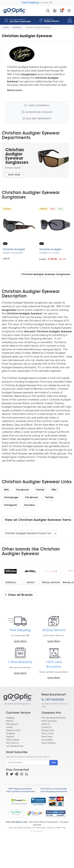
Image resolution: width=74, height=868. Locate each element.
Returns (10, 721)
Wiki (6, 490)
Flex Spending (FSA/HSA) (53, 718)
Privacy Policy (48, 730)
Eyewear (17, 27)
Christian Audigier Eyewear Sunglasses (46, 275)
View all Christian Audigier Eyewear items (38, 520)
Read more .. (16, 90)
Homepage (11, 498)
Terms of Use (48, 734)
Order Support (13, 740)
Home (6, 27)
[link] (38, 801)
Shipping (10, 718)
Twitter (40, 490)
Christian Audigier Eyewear (38, 27)
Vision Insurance (49, 721)
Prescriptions (12, 724)
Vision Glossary (49, 743)
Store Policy (47, 737)
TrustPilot (16, 813)
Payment (10, 737)
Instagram (11, 505)
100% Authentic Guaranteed (20, 792)
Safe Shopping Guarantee (54, 792)
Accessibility (47, 740)
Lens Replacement (15, 746)
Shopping (10, 734)
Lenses (9, 727)
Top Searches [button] (37, 831)
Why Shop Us (12, 743)
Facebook (22, 490)
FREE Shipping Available (20, 789)
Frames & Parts (13, 730)
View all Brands (19, 595)
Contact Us (47, 727)
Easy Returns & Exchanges (54, 789)
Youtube (29, 505)
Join (54, 763)
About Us (46, 724)
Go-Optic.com (20, 822)
